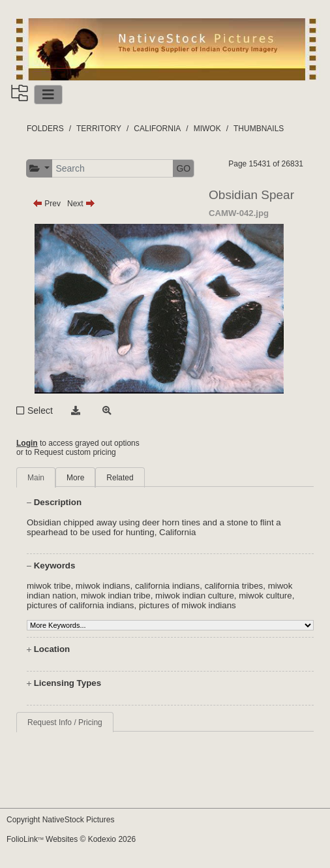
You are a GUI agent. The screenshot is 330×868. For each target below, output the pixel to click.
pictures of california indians (80, 605)
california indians (167, 586)
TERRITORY (99, 129)
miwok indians (103, 586)
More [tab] (75, 478)
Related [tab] (120, 478)
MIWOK (207, 129)
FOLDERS (45, 129)
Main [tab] (36, 478)
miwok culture (265, 596)
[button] (39, 169)
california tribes (234, 586)
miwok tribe (49, 586)
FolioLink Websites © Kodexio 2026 (71, 839)
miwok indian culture (195, 596)
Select (40, 411)
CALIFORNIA (157, 129)
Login (27, 443)
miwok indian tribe (116, 596)
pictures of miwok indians (187, 605)
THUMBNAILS (259, 129)
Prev (47, 204)
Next (81, 204)
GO (183, 168)
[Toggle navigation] (48, 95)
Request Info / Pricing (65, 722)
